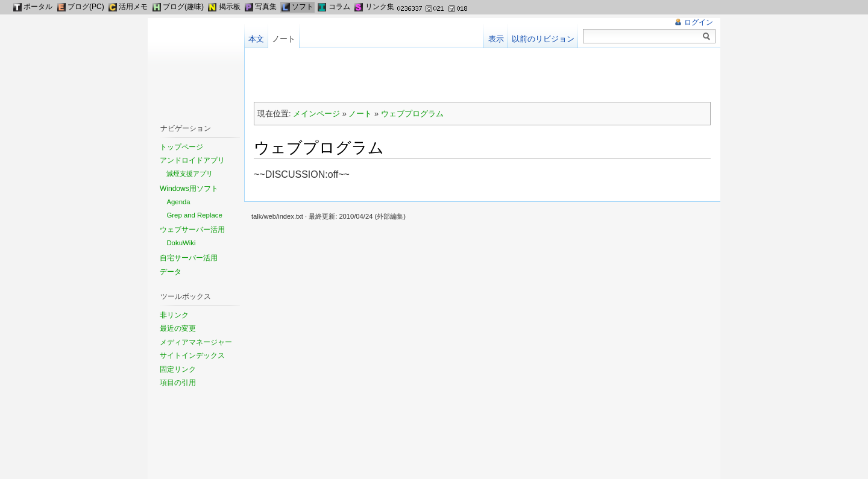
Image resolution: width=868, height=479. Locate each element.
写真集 (266, 7)
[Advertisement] (482, 76)
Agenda (178, 202)
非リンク (174, 315)
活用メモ (133, 7)
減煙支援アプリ (190, 174)
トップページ (181, 147)
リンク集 (380, 7)
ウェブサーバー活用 (192, 230)
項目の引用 (178, 383)
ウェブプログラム (412, 114)
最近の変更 (178, 328)
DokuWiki (181, 243)
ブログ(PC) (86, 7)
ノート (360, 114)
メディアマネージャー (196, 342)
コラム (339, 7)
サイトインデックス (192, 355)
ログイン (699, 22)
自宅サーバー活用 (189, 258)
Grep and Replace (194, 215)
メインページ (316, 114)
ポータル (38, 7)
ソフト (303, 7)
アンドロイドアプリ (192, 160)
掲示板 (230, 7)
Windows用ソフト (189, 189)
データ (171, 272)
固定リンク (178, 369)
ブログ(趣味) (183, 7)
